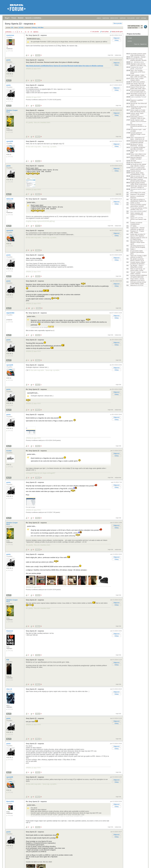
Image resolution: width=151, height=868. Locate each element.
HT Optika (133, 226)
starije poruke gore (117, 32)
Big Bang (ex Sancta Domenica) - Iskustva (137, 145)
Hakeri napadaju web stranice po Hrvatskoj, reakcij (137, 215)
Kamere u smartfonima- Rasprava (137, 197)
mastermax (10, 35)
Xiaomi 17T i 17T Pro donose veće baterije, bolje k (138, 219)
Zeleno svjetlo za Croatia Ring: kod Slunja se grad (138, 111)
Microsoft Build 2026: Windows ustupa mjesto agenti (137, 242)
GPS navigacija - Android (138, 57)
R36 (8, 660)
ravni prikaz (105, 32)
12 (28, 32)
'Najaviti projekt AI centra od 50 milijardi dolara (139, 238)
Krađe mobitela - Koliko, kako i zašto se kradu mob (138, 76)
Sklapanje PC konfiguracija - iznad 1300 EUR (138, 108)
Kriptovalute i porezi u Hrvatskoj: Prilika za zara (138, 117)
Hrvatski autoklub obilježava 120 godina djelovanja (139, 276)
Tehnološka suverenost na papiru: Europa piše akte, (138, 94)
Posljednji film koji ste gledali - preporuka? (137, 68)
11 (26, 32)
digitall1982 (11, 313)
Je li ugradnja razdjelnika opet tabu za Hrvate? (138, 148)
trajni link (111, 55)
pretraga (144, 18)
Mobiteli (21, 18)
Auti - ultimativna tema (137, 62)
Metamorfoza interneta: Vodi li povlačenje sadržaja (139, 142)
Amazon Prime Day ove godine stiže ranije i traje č (138, 88)
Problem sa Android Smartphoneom (136, 223)
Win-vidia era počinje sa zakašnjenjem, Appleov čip (138, 200)
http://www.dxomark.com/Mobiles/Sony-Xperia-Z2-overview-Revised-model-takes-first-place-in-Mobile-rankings (65, 66)
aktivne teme (114, 18)
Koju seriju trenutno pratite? (139, 211)
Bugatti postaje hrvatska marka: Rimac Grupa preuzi (139, 183)
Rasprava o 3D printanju (138, 194)
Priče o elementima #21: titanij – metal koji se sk (138, 138)
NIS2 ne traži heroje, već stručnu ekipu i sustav (138, 270)
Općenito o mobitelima (33, 18)
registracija (106, 18)
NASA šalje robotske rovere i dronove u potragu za (139, 187)
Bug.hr (7, 18)
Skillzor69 (10, 199)
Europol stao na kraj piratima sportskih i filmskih (138, 60)
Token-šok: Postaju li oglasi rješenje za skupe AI (138, 256)
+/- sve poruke (95, 32)
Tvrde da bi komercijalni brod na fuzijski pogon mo (138, 91)
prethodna (8, 32)
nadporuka (118, 55)
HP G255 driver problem (138, 82)
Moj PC (9, 80)
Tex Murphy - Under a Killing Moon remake (137, 266)
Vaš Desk (133, 161)
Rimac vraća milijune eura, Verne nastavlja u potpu (138, 155)
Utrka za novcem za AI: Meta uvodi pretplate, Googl (139, 177)
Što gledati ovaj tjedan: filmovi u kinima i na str (137, 260)
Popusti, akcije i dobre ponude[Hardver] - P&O (137, 174)
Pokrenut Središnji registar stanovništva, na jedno (138, 205)
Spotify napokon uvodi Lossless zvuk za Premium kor (138, 121)
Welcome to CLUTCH (137, 285)
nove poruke (131, 18)
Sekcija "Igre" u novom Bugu (137, 152)
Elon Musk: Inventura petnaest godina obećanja (138, 180)
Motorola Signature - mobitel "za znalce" (136, 158)
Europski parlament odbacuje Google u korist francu (138, 134)
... (23, 32)
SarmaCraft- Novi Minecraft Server (138, 104)
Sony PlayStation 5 (136, 163)
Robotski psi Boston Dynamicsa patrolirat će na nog (138, 126)
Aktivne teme (132, 50)
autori (138, 18)
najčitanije (123, 18)
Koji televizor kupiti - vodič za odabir (138, 130)
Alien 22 (9, 689)
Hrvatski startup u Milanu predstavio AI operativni (138, 263)
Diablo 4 (133, 249)
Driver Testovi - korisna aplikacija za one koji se (137, 279)
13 (31, 32)
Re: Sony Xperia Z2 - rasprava (36, 35)
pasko (9, 60)
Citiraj (117, 40)
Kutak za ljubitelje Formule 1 (138, 98)
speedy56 (10, 141)
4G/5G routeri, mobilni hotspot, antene (137, 79)
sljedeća (36, 32)
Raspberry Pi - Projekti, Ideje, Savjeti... (137, 232)
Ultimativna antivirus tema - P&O (138, 190)
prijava (99, 18)
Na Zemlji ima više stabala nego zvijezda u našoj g (138, 165)
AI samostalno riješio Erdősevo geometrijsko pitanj (137, 252)
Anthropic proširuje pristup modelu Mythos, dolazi (138, 283)
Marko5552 (10, 802)
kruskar (9, 451)
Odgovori (117, 38)
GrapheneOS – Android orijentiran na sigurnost (137, 228)
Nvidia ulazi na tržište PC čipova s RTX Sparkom (138, 235)
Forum (14, 18)
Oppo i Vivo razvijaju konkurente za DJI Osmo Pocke (138, 72)
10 (29, 308)
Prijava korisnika (134, 34)
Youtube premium (136, 171)
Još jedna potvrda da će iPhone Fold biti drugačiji (138, 246)
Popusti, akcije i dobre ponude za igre (137, 114)
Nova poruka (118, 23)
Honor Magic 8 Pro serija (138, 193)
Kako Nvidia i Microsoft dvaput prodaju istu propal (138, 84)
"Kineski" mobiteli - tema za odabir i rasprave (138, 273)
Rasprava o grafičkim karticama (137, 101)
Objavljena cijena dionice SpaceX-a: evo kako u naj (138, 65)
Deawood (10, 631)
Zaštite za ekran (135, 203)
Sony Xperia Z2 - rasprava (35, 60)
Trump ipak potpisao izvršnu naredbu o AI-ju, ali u (139, 209)
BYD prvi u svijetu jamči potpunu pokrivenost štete (138, 168)
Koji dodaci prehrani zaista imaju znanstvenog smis (138, 54)
